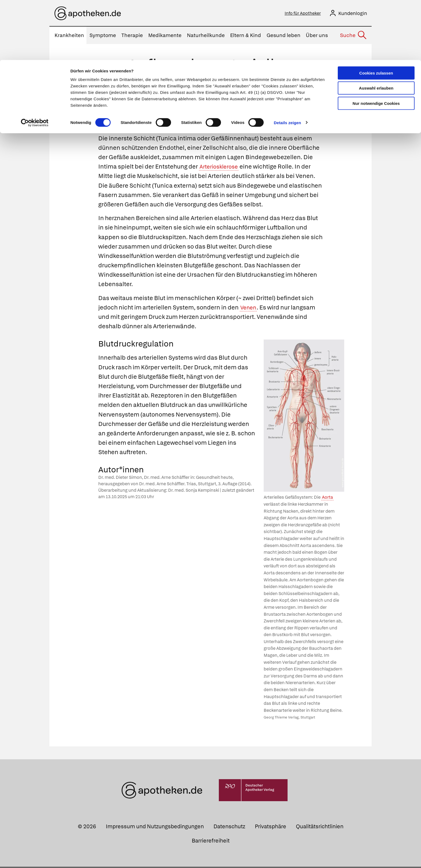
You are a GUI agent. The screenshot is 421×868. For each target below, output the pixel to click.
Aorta (327, 499)
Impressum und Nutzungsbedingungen (155, 828)
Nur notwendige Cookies (376, 43)
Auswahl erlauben (376, 28)
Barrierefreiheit (211, 842)
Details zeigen (287, 63)
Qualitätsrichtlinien (320, 828)
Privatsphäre (271, 828)
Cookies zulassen (376, 13)
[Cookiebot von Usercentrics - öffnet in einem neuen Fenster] (35, 63)
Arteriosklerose (221, 168)
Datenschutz (229, 828)
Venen (249, 309)
